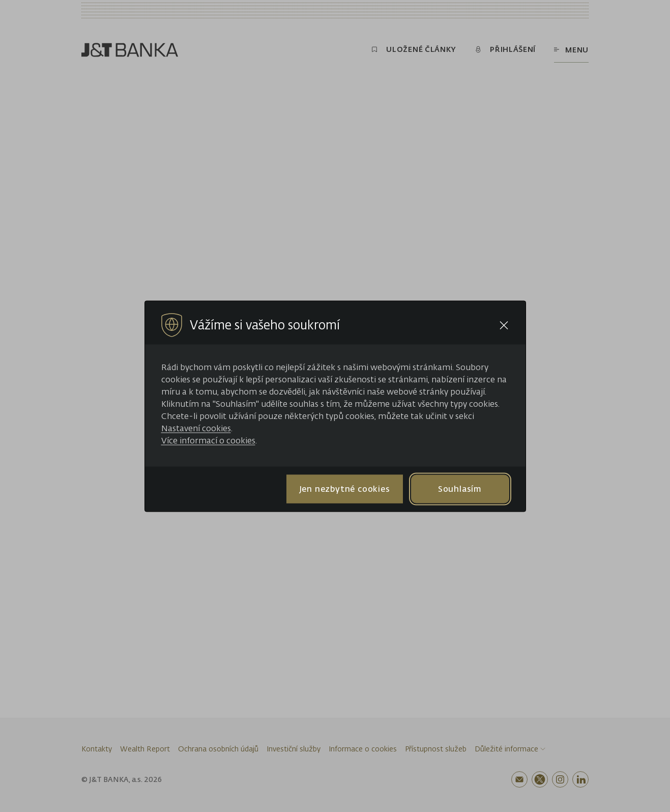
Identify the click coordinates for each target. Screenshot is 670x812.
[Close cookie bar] (504, 325)
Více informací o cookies (208, 440)
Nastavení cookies (196, 428)
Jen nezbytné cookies (345, 489)
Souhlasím (460, 489)
